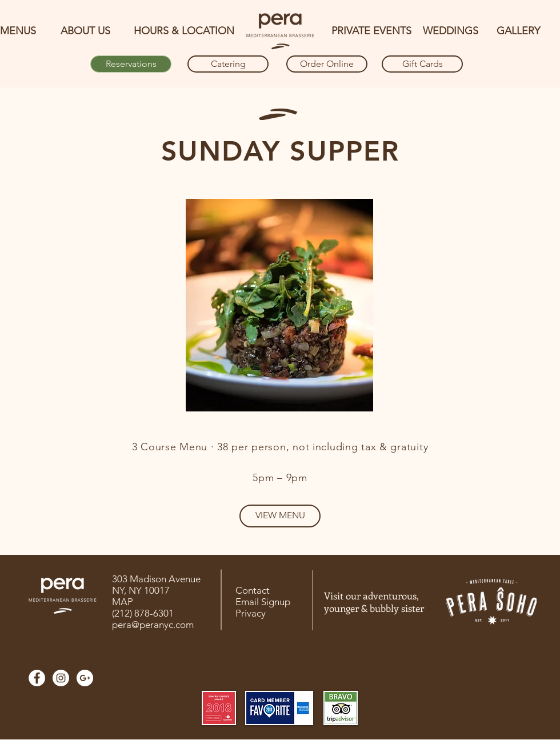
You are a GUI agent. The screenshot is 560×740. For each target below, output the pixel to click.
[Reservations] (131, 64)
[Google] (85, 678)
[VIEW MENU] (280, 516)
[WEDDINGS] (451, 31)
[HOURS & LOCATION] (184, 31)
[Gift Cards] (422, 64)
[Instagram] (61, 678)
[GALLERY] (518, 31)
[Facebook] (37, 678)
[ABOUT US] (85, 31)
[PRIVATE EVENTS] (371, 31)
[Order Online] (327, 64)
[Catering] (228, 64)
